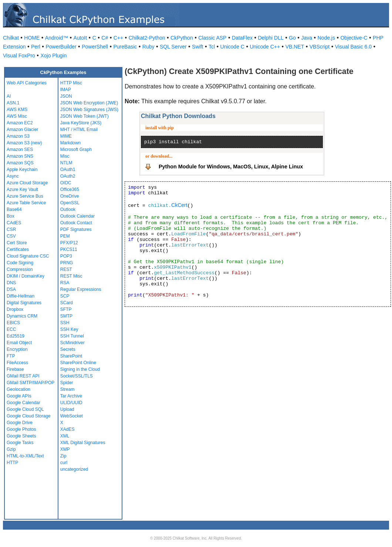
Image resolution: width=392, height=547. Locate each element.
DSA (11, 289)
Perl (36, 47)
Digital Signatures (24, 303)
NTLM (66, 163)
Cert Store (17, 243)
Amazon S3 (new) (24, 143)
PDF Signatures (76, 229)
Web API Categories (27, 83)
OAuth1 (68, 170)
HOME (32, 38)
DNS (11, 283)
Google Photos (21, 429)
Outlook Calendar (77, 216)
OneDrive (70, 196)
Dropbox (15, 309)
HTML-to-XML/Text (25, 456)
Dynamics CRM (22, 316)
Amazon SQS (20, 163)
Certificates (18, 249)
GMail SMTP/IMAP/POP (31, 383)
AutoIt (80, 38)
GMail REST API (23, 376)
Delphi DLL (271, 38)
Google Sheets (21, 436)
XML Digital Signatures (83, 443)
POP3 (66, 256)
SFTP (66, 309)
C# (105, 38)
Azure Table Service (26, 203)
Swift (197, 47)
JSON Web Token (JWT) (85, 116)
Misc (65, 156)
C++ (118, 38)
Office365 (70, 189)
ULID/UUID (71, 403)
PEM (65, 236)
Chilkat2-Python (147, 38)
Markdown (70, 143)
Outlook (68, 209)
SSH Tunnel (72, 336)
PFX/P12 (69, 243)
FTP (11, 356)
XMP (65, 449)
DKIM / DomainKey (26, 276)
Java (307, 38)
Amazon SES (20, 150)
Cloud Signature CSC (28, 256)
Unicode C (232, 47)
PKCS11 (69, 249)
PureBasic (125, 47)
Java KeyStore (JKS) (81, 123)
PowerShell (95, 47)
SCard (67, 303)
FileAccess (17, 363)
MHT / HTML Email (79, 130)
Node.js (326, 38)
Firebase (15, 369)
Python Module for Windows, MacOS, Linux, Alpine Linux (231, 167)
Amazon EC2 (20, 123)
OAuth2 (68, 176)
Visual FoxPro (19, 56)
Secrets (68, 349)
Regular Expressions (81, 289)
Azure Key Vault (22, 189)
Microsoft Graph (76, 150)
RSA (65, 283)
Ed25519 (16, 336)
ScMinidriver (72, 343)
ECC (11, 329)
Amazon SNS (20, 156)
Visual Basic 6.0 (353, 47)
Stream (67, 389)
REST (66, 269)
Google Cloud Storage (29, 416)
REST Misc (71, 276)
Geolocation (18, 389)
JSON (66, 96)
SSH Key (69, 329)
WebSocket (72, 416)
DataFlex (242, 38)
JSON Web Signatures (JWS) (89, 110)
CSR (11, 229)
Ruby (148, 47)
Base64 (14, 209)
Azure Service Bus (25, 196)
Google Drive (20, 423)
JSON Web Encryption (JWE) (89, 103)
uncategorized (74, 469)
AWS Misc (17, 116)
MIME (66, 136)
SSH (65, 323)
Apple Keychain (22, 170)
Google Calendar (23, 403)
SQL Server (173, 47)
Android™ (57, 38)
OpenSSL (70, 203)
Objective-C (354, 38)
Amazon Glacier (22, 130)
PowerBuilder (61, 47)
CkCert (179, 205)
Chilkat (11, 38)
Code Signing (20, 263)
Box (11, 216)
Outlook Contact (76, 223)
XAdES (67, 429)
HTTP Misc (71, 83)
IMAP (66, 90)
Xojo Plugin (53, 56)
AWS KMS (17, 110)
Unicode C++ (265, 47)
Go (292, 38)
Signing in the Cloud (80, 369)
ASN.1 (13, 103)
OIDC (66, 183)
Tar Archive (71, 396)
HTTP (12, 463)
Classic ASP (212, 38)
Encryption (17, 349)
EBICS (13, 323)
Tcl (212, 47)
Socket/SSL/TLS (77, 376)
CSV (11, 236)
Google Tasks (20, 443)
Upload (67, 409)
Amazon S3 (18, 136)
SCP (65, 296)
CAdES (14, 223)
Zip (63, 456)
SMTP (66, 316)
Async (13, 176)
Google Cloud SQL (25, 409)
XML (65, 436)
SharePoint (71, 356)
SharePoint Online (78, 363)
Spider (67, 383)
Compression (20, 269)
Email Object (19, 343)
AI (9, 96)
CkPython (182, 38)
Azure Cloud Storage (27, 183)
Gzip (11, 449)
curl (64, 463)
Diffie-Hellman (21, 296)
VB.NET (295, 47)
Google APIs (19, 396)
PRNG (67, 263)
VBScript (320, 47)
